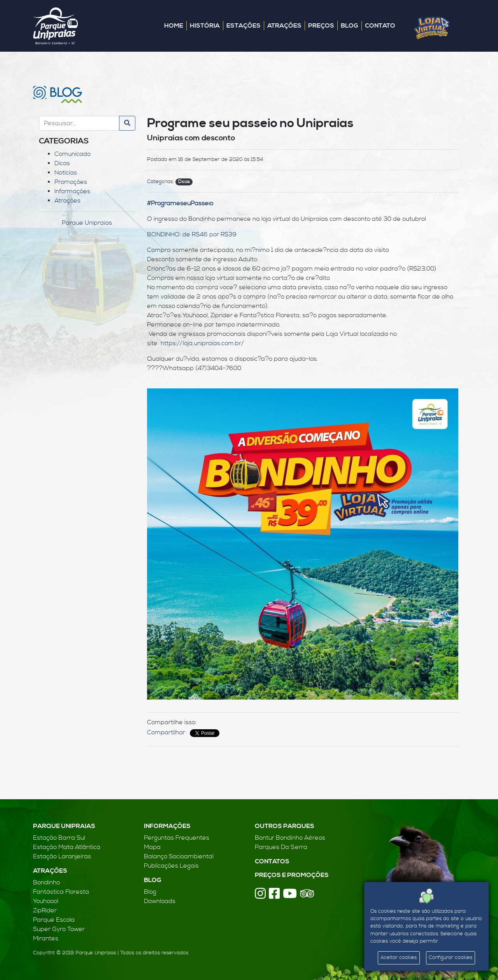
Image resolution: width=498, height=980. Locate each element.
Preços (321, 26)
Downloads (160, 901)
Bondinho (46, 882)
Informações (72, 191)
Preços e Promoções (292, 875)
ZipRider (45, 910)
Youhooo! (46, 901)
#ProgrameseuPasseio (180, 203)
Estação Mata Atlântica (67, 847)
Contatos (272, 861)
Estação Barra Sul (59, 838)
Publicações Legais (171, 866)
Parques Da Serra (281, 847)
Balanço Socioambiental (179, 856)
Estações (244, 26)
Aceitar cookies (399, 957)
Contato (380, 26)
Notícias (66, 173)
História (205, 26)
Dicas (62, 163)
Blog (350, 26)
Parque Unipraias (87, 223)
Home (174, 26)
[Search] (79, 123)
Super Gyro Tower (59, 929)
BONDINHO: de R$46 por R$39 (192, 234)
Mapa (152, 847)
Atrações (284, 26)
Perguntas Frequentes (177, 838)
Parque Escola (54, 920)
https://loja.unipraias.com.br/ (202, 343)
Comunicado (73, 154)
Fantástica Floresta (61, 892)
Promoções (71, 182)
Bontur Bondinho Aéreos (290, 838)
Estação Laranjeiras (62, 856)
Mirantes (46, 938)
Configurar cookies (451, 957)
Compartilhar (166, 732)
